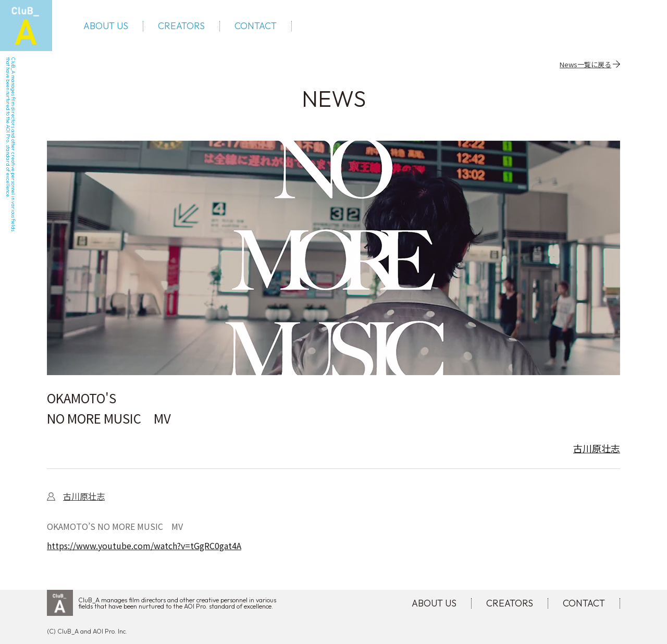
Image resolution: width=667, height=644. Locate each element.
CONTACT (256, 26)
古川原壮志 (597, 448)
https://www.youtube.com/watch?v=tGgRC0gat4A (144, 546)
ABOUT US (106, 26)
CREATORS (181, 26)
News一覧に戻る (585, 64)
